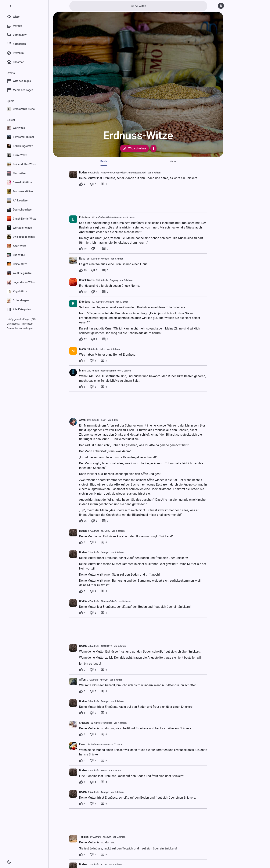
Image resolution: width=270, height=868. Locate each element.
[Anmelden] (221, 6)
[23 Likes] (83, 270)
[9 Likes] (82, 361)
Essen (83, 744)
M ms (83, 371)
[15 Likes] (83, 249)
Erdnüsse (85, 217)
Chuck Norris (87, 280)
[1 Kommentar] (104, 184)
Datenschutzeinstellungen (20, 328)
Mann (83, 349)
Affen (82, 420)
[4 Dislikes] (94, 292)
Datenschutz (13, 324)
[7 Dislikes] (94, 270)
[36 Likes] (83, 521)
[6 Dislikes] (93, 184)
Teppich (84, 837)
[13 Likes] (83, 292)
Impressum (27, 324)
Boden (83, 173)
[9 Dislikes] (93, 713)
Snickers (84, 723)
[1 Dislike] (94, 249)
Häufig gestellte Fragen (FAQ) (22, 319)
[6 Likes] (82, 713)
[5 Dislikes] (93, 855)
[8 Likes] (82, 387)
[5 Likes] (82, 591)
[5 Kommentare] (105, 270)
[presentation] (73, 174)
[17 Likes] (83, 339)
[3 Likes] (82, 691)
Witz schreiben (134, 148)
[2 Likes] (82, 670)
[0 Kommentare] (105, 249)
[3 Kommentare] (105, 521)
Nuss (82, 259)
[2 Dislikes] (94, 521)
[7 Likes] (82, 542)
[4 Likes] (82, 184)
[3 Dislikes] (93, 361)
